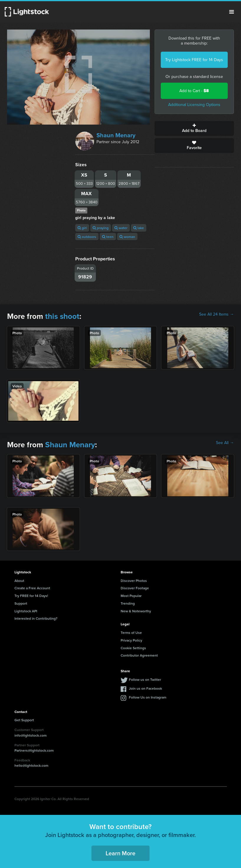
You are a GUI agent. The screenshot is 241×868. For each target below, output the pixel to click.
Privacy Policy (131, 640)
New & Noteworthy (136, 611)
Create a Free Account (32, 588)
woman (127, 237)
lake (139, 228)
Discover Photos (134, 581)
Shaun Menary (116, 135)
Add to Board (194, 128)
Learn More (120, 853)
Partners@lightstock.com (34, 750)
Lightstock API (26, 611)
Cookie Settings (133, 648)
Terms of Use (131, 633)
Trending (128, 603)
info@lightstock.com (31, 735)
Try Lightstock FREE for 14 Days (194, 60)
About (19, 581)
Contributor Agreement (139, 655)
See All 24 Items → (217, 314)
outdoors (87, 237)
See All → (225, 443)
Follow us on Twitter (145, 679)
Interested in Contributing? (36, 618)
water (121, 228)
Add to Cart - (194, 91)
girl (82, 228)
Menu (232, 12)
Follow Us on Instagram (148, 697)
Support (21, 603)
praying (101, 228)
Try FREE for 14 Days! (31, 596)
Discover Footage (135, 588)
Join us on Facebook (145, 688)
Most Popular (131, 596)
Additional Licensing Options (194, 105)
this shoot (62, 316)
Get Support (24, 720)
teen (108, 237)
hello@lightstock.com (31, 765)
